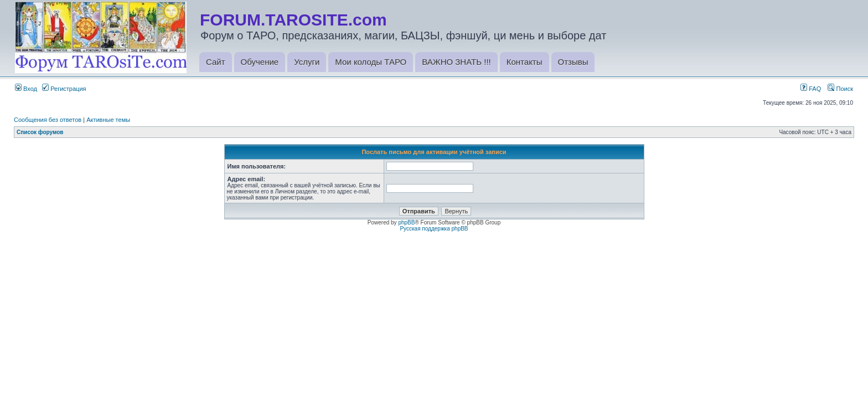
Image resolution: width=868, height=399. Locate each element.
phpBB (406, 222)
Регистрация (64, 89)
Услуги (307, 62)
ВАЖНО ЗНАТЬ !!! (456, 62)
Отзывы (573, 62)
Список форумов (40, 132)
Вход (26, 89)
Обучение (260, 62)
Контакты (525, 62)
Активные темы (108, 120)
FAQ (811, 89)
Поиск (840, 89)
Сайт (216, 62)
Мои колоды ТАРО (371, 62)
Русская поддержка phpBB (434, 229)
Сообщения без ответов (48, 120)
